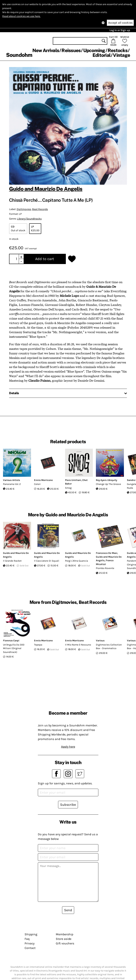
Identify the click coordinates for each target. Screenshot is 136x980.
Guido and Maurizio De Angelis (46, 189)
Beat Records (40, 209)
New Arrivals (46, 50)
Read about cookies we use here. (21, 16)
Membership (65, 934)
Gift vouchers (65, 943)
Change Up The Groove (108, 484)
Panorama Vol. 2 (12, 484)
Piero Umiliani (73, 480)
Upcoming (94, 50)
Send (68, 910)
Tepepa (38, 645)
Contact (30, 948)
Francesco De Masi (107, 553)
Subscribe (68, 805)
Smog (68, 488)
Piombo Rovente (105, 568)
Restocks (118, 50)
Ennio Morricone (43, 480)
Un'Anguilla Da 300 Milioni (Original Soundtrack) (14, 648)
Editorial (101, 55)
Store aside (64, 939)
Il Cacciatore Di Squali (47, 561)
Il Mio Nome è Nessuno (78, 645)
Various (100, 640)
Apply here (68, 747)
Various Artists (12, 480)
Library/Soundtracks (29, 219)
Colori (37, 484)
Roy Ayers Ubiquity (106, 480)
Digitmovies (24, 209)
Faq (27, 939)
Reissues (71, 50)
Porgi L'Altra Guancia (77, 561)
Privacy (30, 943)
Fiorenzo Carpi (11, 640)
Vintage (121, 55)
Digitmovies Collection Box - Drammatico (109, 647)
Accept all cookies (120, 23)
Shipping (31, 934)
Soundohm (19, 55)
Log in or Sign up (120, 30)
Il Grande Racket (12, 561)
